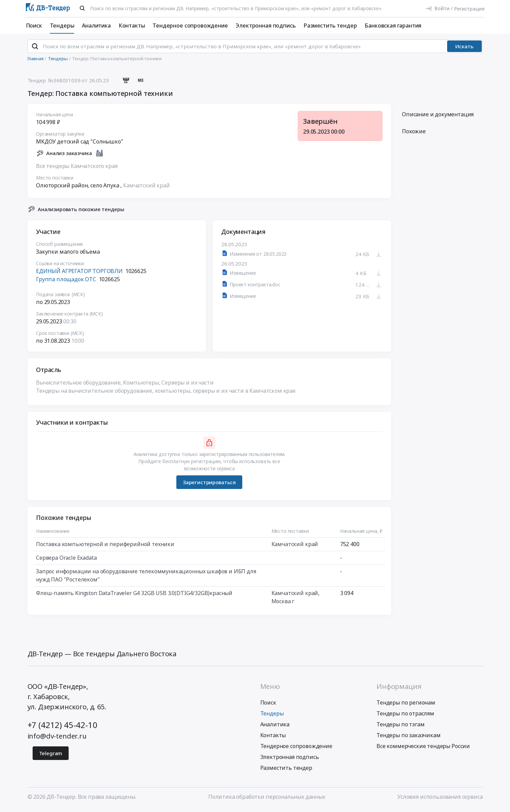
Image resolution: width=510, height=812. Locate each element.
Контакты (132, 26)
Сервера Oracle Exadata (66, 561)
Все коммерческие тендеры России (423, 749)
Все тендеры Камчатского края (77, 169)
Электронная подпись (266, 26)
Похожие (414, 134)
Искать (464, 49)
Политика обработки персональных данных (267, 799)
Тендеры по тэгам (400, 727)
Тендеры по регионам (406, 705)
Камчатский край (146, 188)
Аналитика (96, 26)
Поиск (34, 26)
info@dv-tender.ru (57, 739)
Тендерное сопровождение (190, 26)
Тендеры (62, 26)
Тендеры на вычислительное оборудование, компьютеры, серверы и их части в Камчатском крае (166, 394)
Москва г (283, 604)
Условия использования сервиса (440, 799)
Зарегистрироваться (209, 485)
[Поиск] (82, 8)
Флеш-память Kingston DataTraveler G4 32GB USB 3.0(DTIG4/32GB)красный (134, 596)
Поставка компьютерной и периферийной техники (105, 547)
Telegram (51, 756)
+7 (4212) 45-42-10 (63, 728)
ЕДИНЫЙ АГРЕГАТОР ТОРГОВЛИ (79, 274)
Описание (438, 117)
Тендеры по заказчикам (409, 738)
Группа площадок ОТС (66, 282)
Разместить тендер (330, 26)
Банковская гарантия (393, 26)
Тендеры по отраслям (405, 716)
